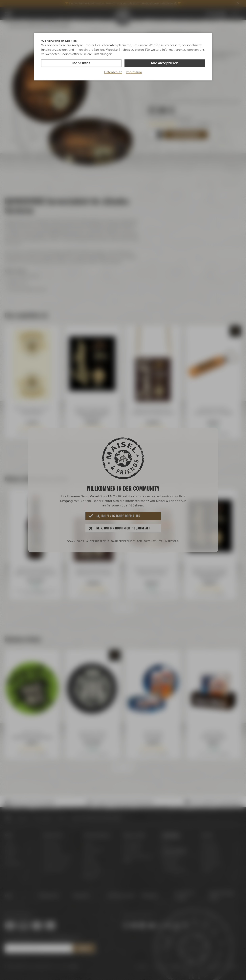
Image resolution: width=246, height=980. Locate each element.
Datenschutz (113, 72)
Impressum (134, 72)
